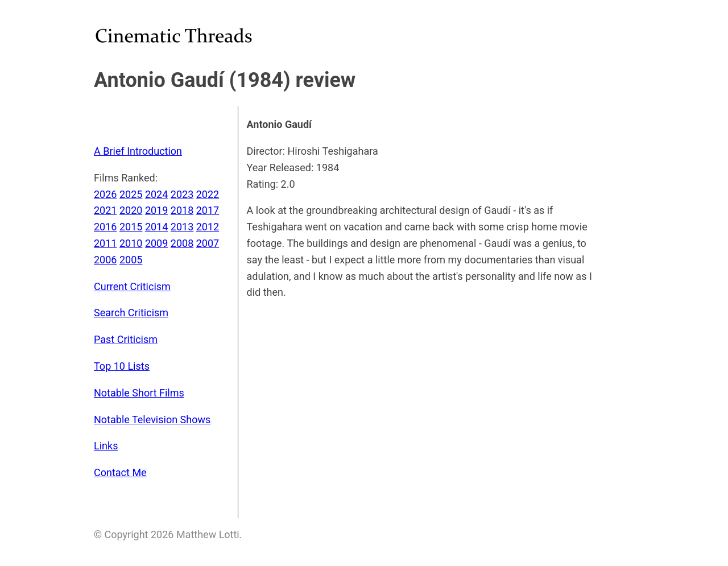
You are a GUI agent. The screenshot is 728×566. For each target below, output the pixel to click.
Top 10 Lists (122, 366)
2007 (208, 243)
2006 (105, 260)
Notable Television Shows (152, 420)
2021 (105, 210)
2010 (131, 243)
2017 (208, 210)
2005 (131, 260)
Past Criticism (126, 339)
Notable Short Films (139, 393)
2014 (156, 227)
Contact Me (120, 472)
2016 (105, 227)
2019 (156, 210)
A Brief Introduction (138, 151)
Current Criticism (132, 286)
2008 (182, 243)
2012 (208, 227)
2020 (131, 210)
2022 (208, 194)
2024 (156, 194)
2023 (182, 194)
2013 (182, 227)
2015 (131, 227)
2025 (131, 194)
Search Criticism (131, 313)
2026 (105, 194)
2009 (156, 243)
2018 (182, 210)
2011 (105, 243)
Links (106, 446)
